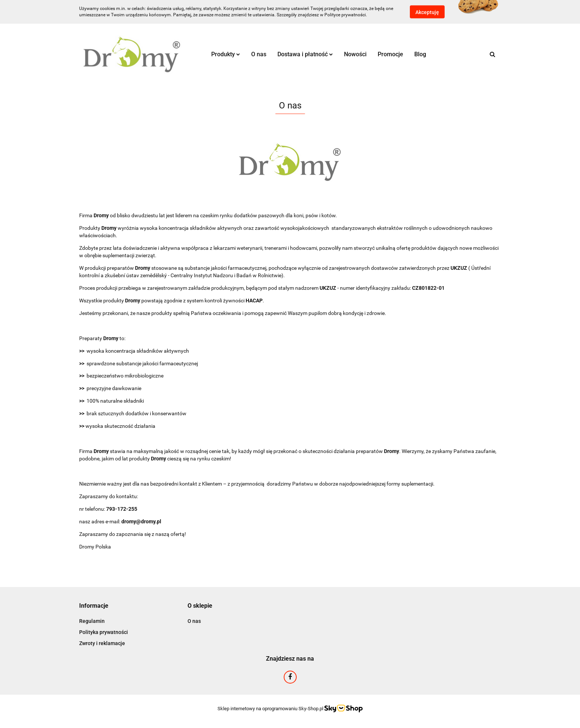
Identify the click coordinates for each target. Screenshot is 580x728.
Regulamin (92, 621)
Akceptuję (427, 12)
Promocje (390, 54)
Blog (420, 54)
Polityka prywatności (104, 632)
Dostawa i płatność (305, 54)
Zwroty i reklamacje (102, 643)
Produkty (226, 54)
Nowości (355, 54)
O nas (259, 54)
